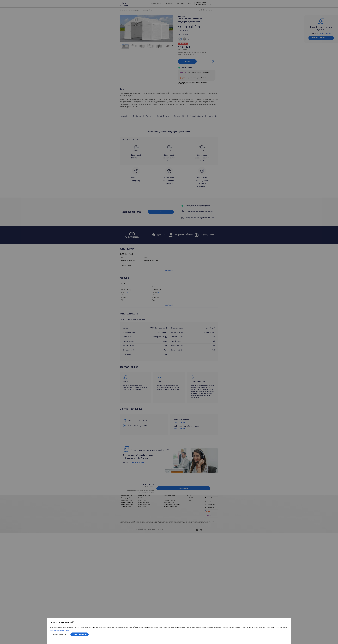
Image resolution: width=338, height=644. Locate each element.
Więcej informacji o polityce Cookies (60, 630)
